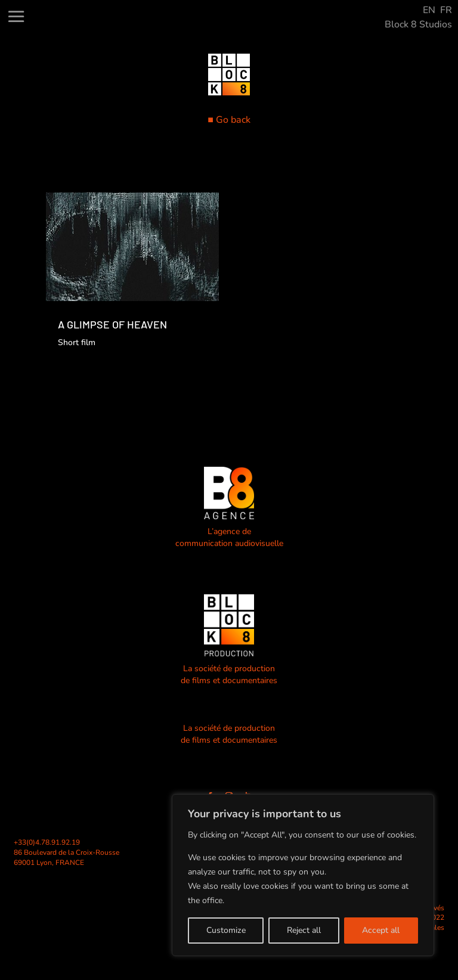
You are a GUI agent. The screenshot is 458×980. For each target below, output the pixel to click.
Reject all (304, 930)
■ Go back (229, 120)
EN (429, 10)
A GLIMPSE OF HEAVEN (112, 324)
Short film (77, 342)
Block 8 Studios (418, 24)
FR (446, 10)
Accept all (381, 930)
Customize (226, 930)
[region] (303, 875)
